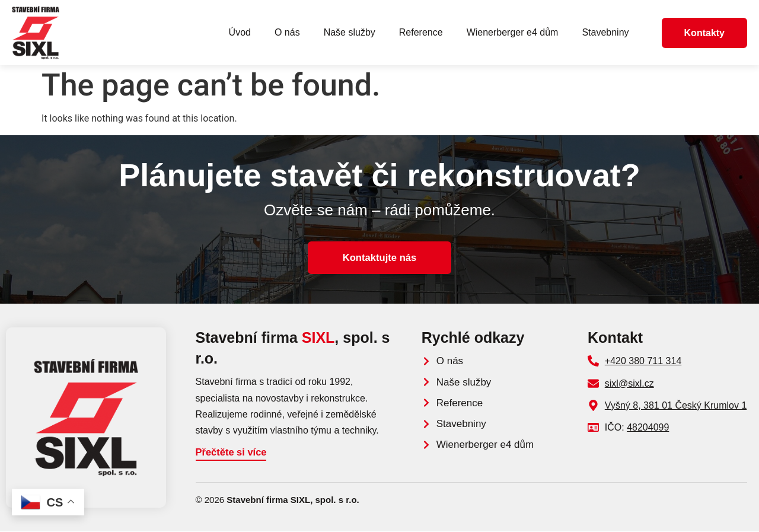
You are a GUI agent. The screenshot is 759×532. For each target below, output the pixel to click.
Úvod (240, 32)
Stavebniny (605, 32)
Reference (421, 32)
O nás (287, 32)
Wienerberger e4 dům (513, 32)
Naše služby (350, 32)
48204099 (648, 427)
